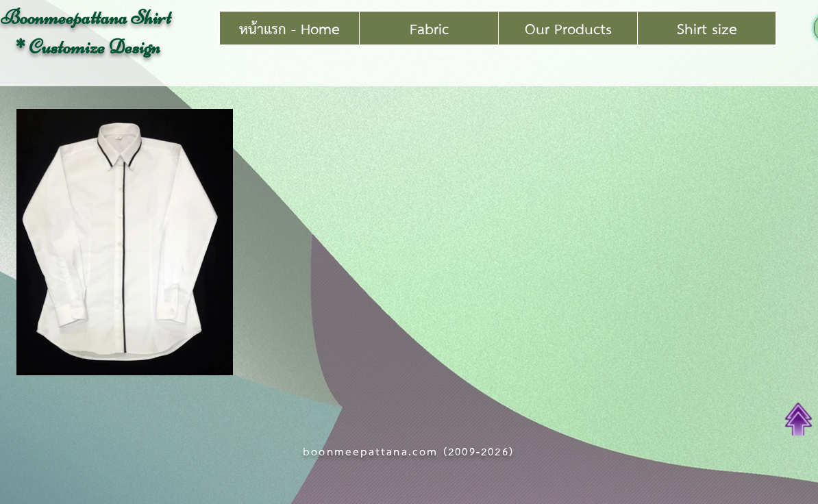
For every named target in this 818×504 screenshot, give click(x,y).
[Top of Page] (798, 419)
